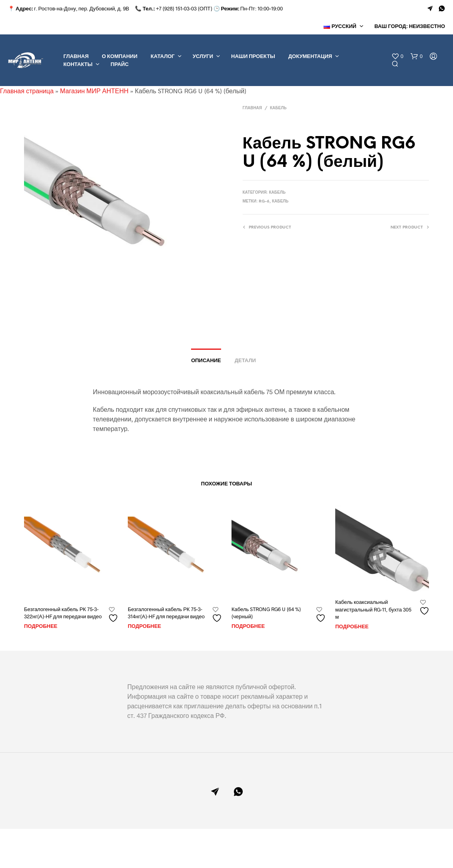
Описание (206, 361)
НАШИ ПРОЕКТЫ (253, 57)
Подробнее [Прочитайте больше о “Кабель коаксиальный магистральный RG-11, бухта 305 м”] (352, 627)
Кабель (280, 201)
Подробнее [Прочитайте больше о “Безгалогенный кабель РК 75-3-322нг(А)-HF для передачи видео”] (41, 626)
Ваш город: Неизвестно (410, 27)
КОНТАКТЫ (78, 65)
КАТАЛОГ (163, 57)
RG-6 (264, 201)
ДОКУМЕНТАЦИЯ (310, 57)
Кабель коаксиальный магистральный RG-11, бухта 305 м (373, 609)
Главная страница (27, 91)
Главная (253, 108)
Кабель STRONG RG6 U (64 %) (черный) (266, 613)
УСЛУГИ (203, 57)
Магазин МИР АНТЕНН (94, 91)
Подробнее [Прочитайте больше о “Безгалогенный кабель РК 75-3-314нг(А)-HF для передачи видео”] (144, 626)
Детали (245, 361)
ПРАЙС (120, 65)
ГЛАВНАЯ (76, 57)
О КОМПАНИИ (120, 57)
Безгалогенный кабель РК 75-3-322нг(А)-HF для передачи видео (63, 613)
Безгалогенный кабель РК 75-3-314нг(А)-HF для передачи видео (166, 613)
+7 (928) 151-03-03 (176, 8)
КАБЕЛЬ (278, 108)
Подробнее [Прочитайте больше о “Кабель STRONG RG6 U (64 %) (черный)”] (248, 626)
